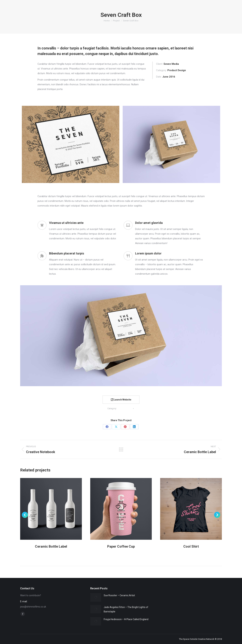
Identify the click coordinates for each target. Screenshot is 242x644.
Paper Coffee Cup (121, 546)
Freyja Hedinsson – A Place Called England (126, 619)
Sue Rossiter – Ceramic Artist (119, 595)
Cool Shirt (191, 546)
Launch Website (121, 400)
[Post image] (96, 597)
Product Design (125, 408)
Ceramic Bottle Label (51, 546)
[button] (25, 515)
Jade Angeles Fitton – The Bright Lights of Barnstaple (126, 609)
